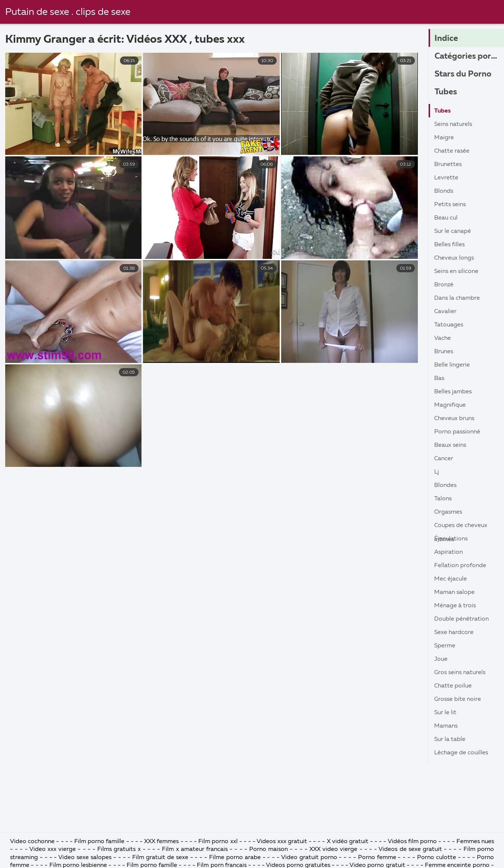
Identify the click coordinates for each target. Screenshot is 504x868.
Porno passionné (457, 432)
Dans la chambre (457, 298)
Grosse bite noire (458, 699)
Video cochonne (32, 842)
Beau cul (446, 218)
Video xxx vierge (53, 849)
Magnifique (450, 405)
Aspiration (448, 552)
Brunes (444, 352)
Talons (443, 499)
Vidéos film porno (413, 842)
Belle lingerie (452, 365)
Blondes (445, 485)
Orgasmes (448, 512)
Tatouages (449, 325)
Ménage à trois (455, 606)
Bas (439, 378)
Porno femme (377, 858)
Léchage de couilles (461, 753)
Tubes (446, 92)
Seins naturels (453, 124)
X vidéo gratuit (348, 842)
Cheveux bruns (454, 419)
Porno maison (269, 849)
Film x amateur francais (195, 849)
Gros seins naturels (460, 673)
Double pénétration (461, 619)
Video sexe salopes (85, 858)
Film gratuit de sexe (160, 858)
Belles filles (449, 245)
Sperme (445, 646)
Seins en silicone (456, 272)
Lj (437, 472)
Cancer (444, 459)
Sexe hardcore (454, 633)
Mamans (446, 726)
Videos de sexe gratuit (411, 849)
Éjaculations (451, 539)
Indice (446, 39)
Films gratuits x (119, 849)
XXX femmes (161, 842)
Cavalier (445, 312)
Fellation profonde (460, 566)
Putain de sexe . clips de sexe (68, 12)
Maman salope (454, 592)
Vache (443, 338)
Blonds (444, 191)
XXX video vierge (333, 849)
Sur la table (450, 739)
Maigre (444, 138)
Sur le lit (445, 713)
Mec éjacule (451, 579)
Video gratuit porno (309, 858)
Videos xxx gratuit (282, 842)
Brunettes (448, 165)
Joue (441, 659)
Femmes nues (475, 842)
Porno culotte (437, 858)
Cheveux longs (454, 258)
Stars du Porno (463, 74)
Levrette (446, 178)
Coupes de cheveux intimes (461, 527)
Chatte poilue (453, 686)
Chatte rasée (452, 151)
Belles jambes (453, 392)
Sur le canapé (453, 231)
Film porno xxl (219, 842)
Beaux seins (450, 445)
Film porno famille (99, 842)
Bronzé (444, 285)
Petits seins (450, 205)
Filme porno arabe (235, 858)
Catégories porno (468, 56)
